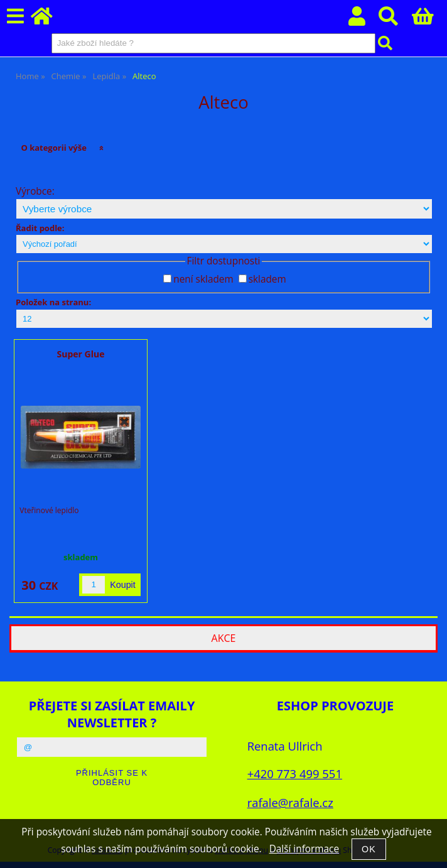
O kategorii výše (54, 148)
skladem (267, 279)
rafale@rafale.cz (290, 802)
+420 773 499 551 (295, 773)
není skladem (203, 279)
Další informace (304, 849)
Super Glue (81, 354)
